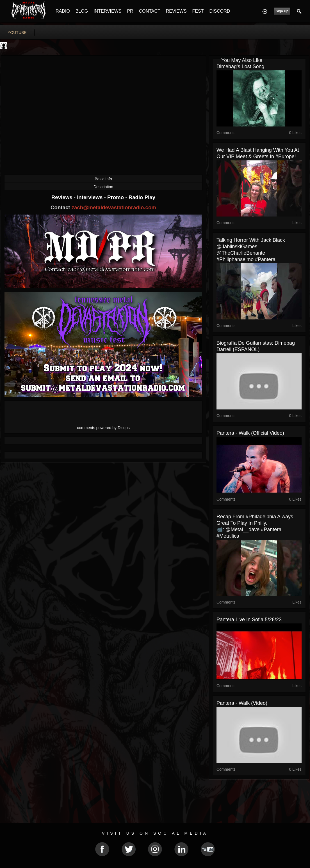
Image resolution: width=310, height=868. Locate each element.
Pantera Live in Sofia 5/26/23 (249, 620)
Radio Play (142, 197)
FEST (198, 11)
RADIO (63, 11)
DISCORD (220, 11)
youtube (17, 33)
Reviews (63, 197)
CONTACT (150, 11)
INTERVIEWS (107, 11)
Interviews (90, 197)
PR (130, 11)
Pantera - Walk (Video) (242, 703)
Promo (116, 197)
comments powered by (103, 428)
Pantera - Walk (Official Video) (250, 433)
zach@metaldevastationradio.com (114, 207)
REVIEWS (176, 11)
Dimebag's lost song (241, 66)
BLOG (82, 11)
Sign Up (282, 11)
